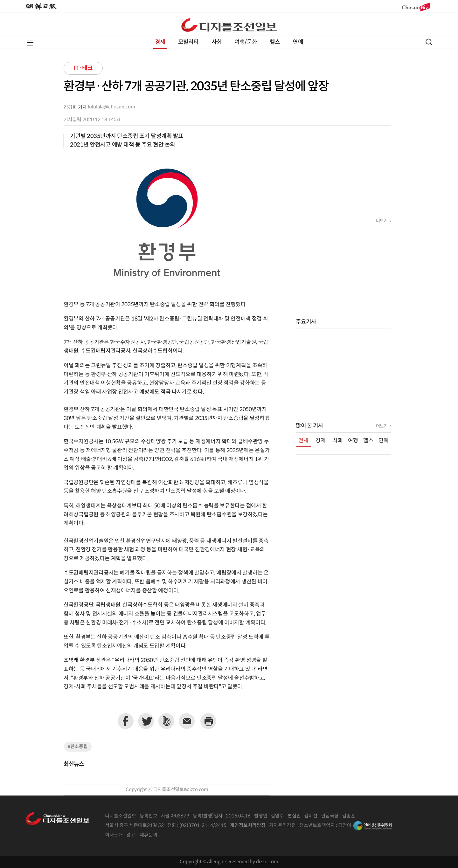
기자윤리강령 (282, 826)
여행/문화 (246, 42)
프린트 (208, 721)
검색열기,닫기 (429, 42)
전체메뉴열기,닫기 (30, 43)
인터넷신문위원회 (372, 826)
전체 (303, 441)
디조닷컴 (229, 25)
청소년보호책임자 (317, 826)
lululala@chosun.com (111, 107)
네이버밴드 (166, 721)
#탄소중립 (78, 747)
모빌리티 (188, 42)
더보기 (382, 221)
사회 (217, 42)
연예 (298, 42)
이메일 (187, 721)
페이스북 (126, 721)
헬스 (275, 42)
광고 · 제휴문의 (142, 835)
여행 (353, 441)
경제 (160, 42)
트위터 (146, 721)
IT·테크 (83, 68)
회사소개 (114, 835)
